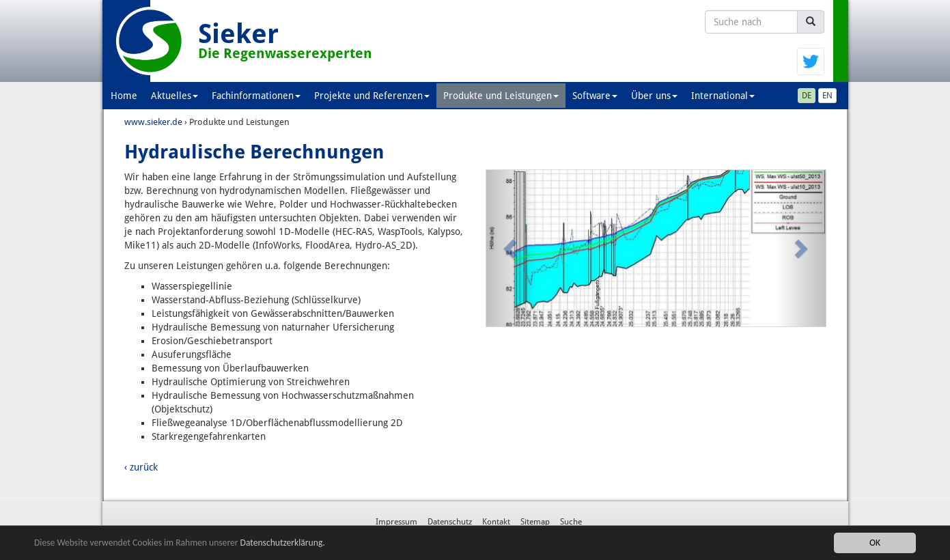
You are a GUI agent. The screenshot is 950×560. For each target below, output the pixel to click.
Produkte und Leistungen (501, 96)
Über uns (654, 96)
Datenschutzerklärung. (283, 543)
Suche (571, 522)
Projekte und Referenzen (372, 96)
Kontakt (496, 522)
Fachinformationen (256, 96)
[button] (512, 248)
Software (595, 96)
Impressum (396, 522)
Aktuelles (174, 96)
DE (807, 96)
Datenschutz (450, 522)
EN (827, 96)
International (723, 96)
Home (124, 96)
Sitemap (535, 522)
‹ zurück (141, 467)
